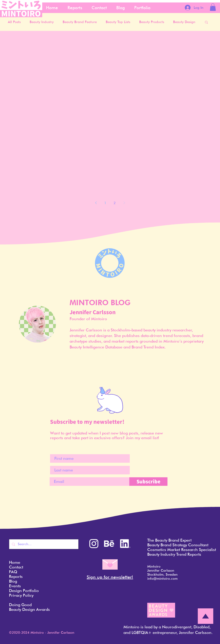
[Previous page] (96, 203)
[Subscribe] (148, 482)
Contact (16, 567)
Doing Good (20, 605)
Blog (13, 581)
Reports (16, 576)
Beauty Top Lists (118, 22)
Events (15, 586)
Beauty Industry (42, 22)
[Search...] (43, 544)
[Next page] (124, 203)
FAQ (13, 572)
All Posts (14, 22)
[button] (213, 7)
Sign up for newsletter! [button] (110, 577)
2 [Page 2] (115, 203)
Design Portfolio (24, 591)
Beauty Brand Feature (80, 22)
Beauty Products (152, 22)
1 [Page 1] (105, 203)
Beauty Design (184, 22)
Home (15, 562)
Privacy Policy (21, 595)
